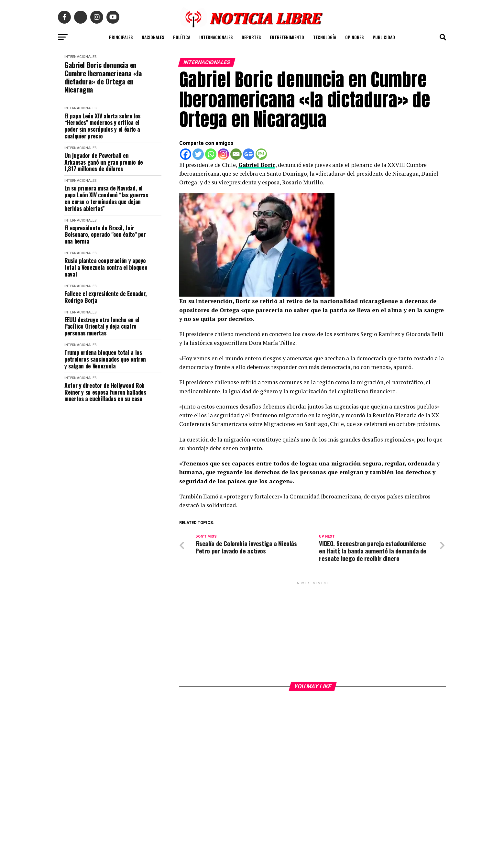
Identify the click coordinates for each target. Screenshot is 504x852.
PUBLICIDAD (384, 37)
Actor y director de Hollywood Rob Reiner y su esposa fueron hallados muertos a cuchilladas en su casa (105, 392)
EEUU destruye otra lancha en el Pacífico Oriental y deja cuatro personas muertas (102, 326)
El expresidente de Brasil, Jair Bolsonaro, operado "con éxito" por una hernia (105, 235)
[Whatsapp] (211, 154)
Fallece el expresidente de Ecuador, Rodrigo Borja (105, 297)
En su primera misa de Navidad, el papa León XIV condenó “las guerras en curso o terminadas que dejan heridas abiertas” (106, 198)
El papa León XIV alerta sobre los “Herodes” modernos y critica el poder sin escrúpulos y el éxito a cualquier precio (102, 126)
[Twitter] (198, 154)
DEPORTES (251, 37)
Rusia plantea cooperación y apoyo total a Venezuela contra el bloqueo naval (106, 267)
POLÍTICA (182, 37)
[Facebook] (186, 154)
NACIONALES (153, 37)
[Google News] (249, 154)
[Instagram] (223, 154)
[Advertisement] (313, 632)
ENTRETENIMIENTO (287, 37)
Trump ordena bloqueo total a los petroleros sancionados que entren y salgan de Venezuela (105, 359)
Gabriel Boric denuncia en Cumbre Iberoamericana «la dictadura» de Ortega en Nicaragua (103, 77)
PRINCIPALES (121, 37)
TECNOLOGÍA (325, 37)
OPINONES (354, 37)
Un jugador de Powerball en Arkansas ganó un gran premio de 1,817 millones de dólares (104, 162)
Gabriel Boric (257, 165)
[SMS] (261, 154)
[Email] (236, 154)
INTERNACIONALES (216, 37)
